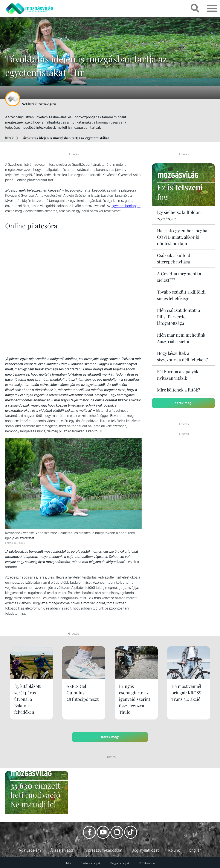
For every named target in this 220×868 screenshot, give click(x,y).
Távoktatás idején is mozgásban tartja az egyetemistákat (65, 138)
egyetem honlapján (126, 206)
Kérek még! (183, 403)
